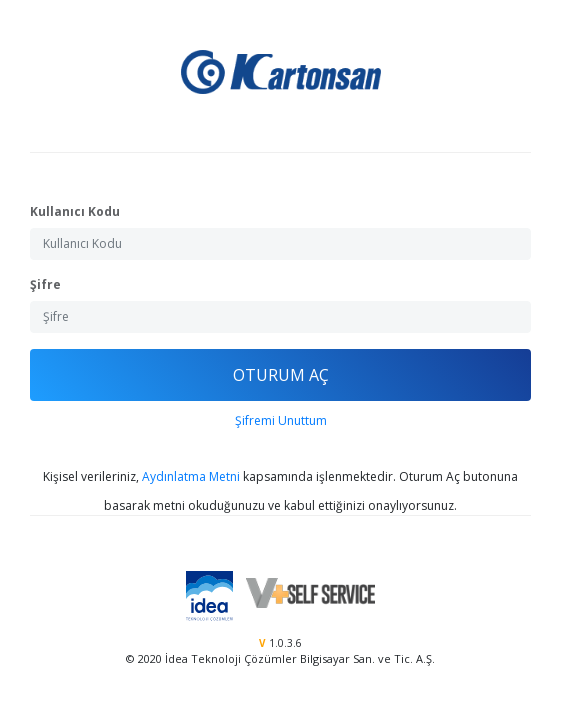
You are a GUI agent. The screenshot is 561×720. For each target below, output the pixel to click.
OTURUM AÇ (281, 375)
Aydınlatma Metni (191, 476)
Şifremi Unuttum (281, 420)
